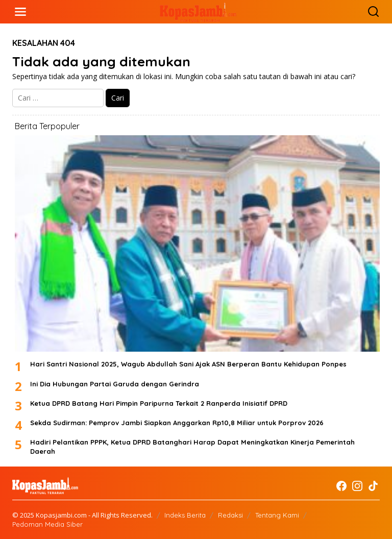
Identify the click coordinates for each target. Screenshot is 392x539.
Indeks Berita (185, 515)
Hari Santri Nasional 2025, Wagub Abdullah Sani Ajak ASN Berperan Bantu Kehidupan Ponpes (188, 364)
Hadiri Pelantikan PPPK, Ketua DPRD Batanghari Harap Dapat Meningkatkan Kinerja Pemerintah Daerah (192, 447)
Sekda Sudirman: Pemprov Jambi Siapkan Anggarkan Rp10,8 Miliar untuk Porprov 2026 (177, 423)
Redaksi (230, 515)
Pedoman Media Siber (47, 524)
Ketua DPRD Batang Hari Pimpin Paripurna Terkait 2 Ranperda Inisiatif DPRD (159, 403)
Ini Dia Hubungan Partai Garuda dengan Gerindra (115, 384)
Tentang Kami (277, 515)
